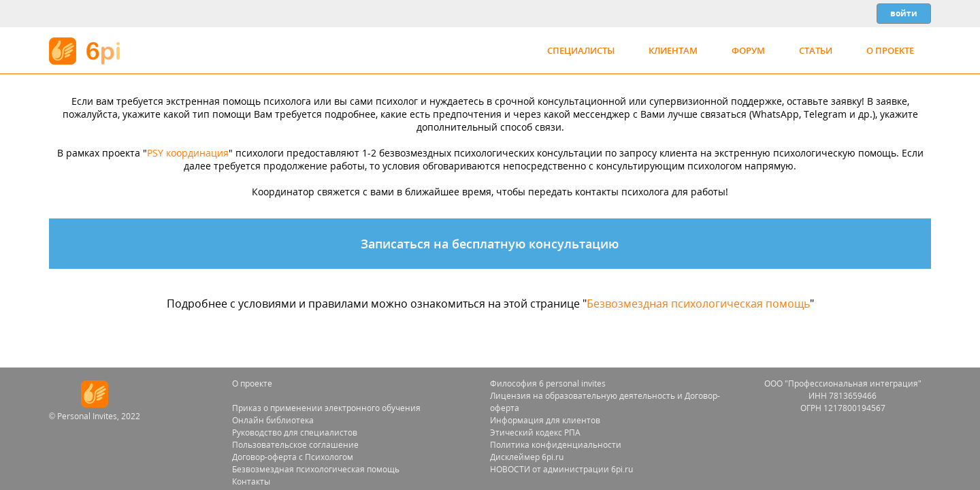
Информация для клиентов (545, 420)
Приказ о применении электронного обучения (326, 408)
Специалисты (581, 50)
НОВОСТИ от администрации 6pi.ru (561, 469)
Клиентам (673, 50)
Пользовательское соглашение (295, 445)
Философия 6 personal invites (548, 383)
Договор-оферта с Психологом (293, 457)
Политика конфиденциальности (556, 445)
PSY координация (188, 153)
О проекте (890, 50)
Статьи (816, 50)
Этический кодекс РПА (535, 432)
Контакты (251, 481)
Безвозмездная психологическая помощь (698, 304)
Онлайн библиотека (273, 420)
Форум (748, 50)
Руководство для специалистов (295, 432)
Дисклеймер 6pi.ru (527, 457)
